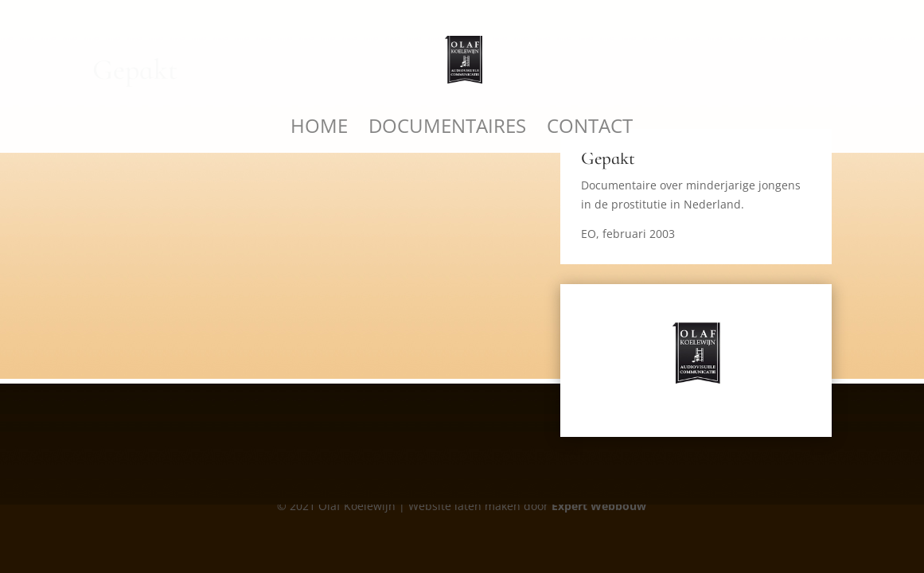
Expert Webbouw (599, 506)
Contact (590, 129)
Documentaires (447, 129)
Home (319, 129)
